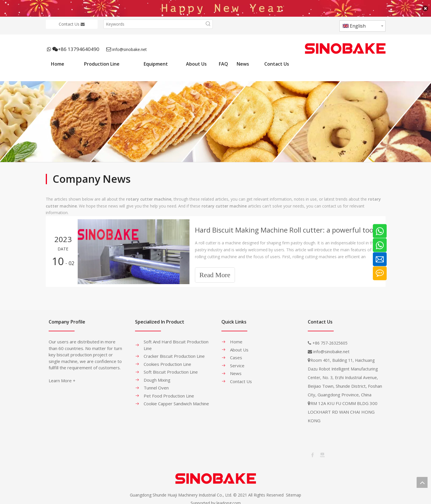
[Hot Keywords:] (208, 20)
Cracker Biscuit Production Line (174, 353)
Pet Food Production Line (169, 392)
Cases (236, 354)
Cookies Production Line (167, 360)
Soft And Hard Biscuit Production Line (176, 342)
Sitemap (294, 491)
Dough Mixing (157, 376)
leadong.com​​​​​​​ (229, 499)
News (236, 370)
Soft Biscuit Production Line (171, 368)
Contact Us (72, 20)
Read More (215, 271)
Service (237, 362)
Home (236, 338)
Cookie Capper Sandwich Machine (176, 400)
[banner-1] (215, 118)
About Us (239, 346)
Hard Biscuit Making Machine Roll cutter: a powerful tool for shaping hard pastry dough (287, 226)
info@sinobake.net (130, 46)
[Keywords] (154, 20)
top (422, 482)
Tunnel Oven (156, 384)
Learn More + (62, 377)
